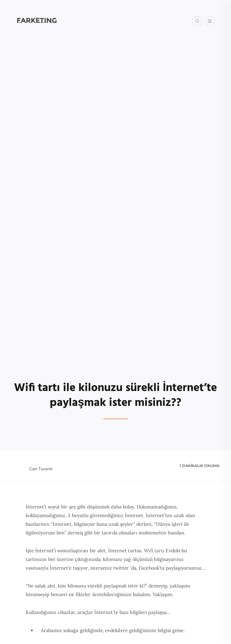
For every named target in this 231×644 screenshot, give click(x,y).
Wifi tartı (154, 551)
